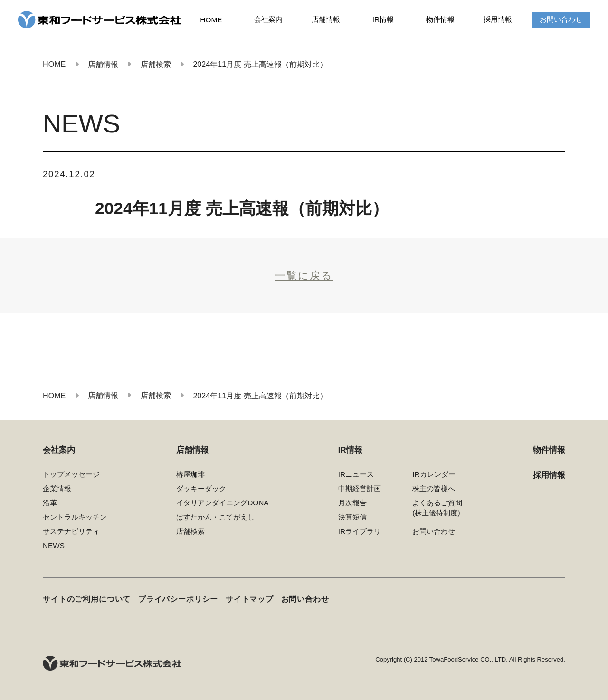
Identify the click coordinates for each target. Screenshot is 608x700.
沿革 (50, 503)
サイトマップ (250, 599)
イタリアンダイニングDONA (222, 503)
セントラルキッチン (75, 517)
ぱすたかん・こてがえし (215, 517)
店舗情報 (326, 19)
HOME (211, 20)
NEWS (54, 545)
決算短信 (352, 517)
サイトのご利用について (87, 599)
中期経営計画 (360, 488)
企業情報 (57, 488)
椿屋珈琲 (190, 474)
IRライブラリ (360, 531)
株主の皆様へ (434, 488)
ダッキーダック (201, 488)
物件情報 (440, 19)
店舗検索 (190, 531)
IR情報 (383, 19)
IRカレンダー (434, 474)
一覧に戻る (304, 276)
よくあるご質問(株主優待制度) (437, 508)
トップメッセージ (71, 474)
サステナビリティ (71, 531)
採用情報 (498, 19)
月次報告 (352, 503)
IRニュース (356, 474)
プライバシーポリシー (178, 599)
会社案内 (268, 19)
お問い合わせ (561, 19)
